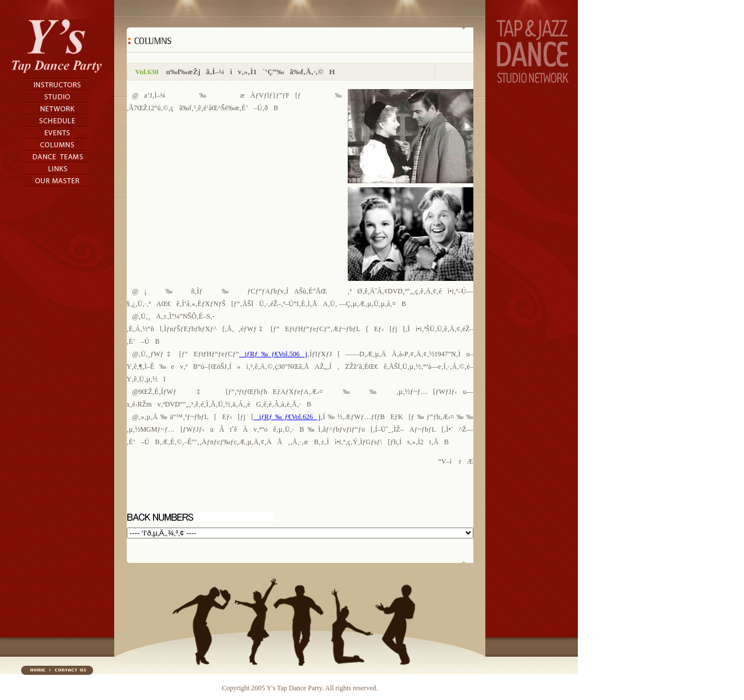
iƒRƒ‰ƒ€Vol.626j (287, 417)
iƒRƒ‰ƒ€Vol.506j (273, 354)
